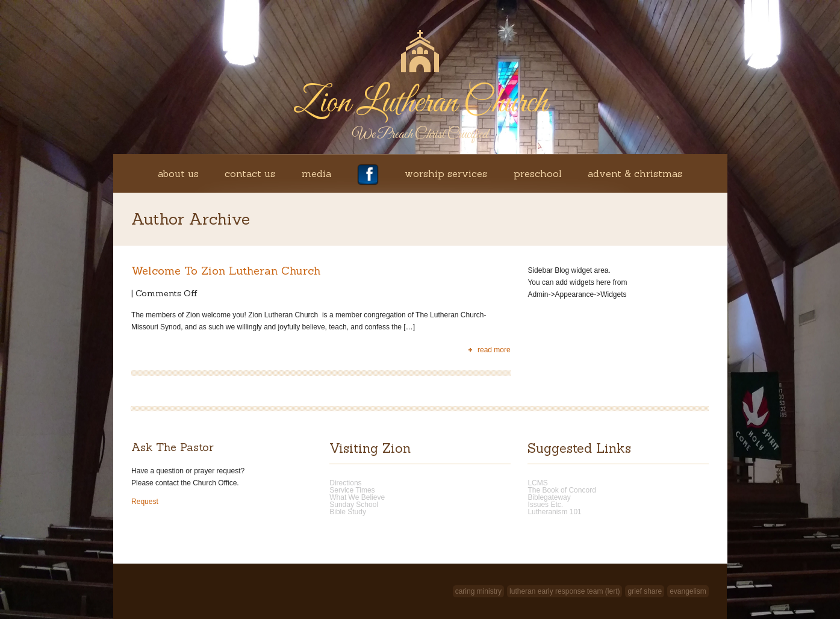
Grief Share (645, 591)
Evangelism (688, 591)
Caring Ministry (478, 591)
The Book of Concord (562, 490)
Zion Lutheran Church (420, 103)
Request (145, 502)
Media (316, 173)
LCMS (537, 483)
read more (494, 350)
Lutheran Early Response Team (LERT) (565, 591)
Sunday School (354, 505)
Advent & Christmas (635, 173)
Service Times (352, 490)
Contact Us (250, 173)
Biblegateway (549, 497)
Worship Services (446, 173)
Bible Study (348, 512)
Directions (345, 483)
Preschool (538, 173)
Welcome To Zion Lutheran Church (226, 271)
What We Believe (357, 497)
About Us (178, 173)
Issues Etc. (545, 505)
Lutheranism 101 (554, 512)
